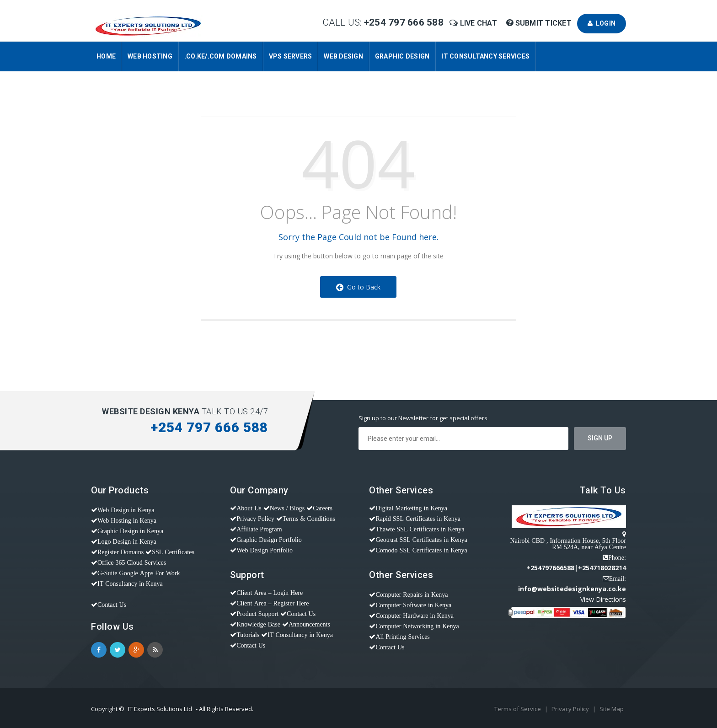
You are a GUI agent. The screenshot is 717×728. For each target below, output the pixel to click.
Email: (618, 578)
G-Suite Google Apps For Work (139, 573)
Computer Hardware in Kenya (415, 616)
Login (602, 23)
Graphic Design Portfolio (269, 540)
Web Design (343, 56)
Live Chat (474, 23)
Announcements (309, 624)
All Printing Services (402, 637)
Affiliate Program (259, 529)
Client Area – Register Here (273, 603)
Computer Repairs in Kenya (412, 594)
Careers (323, 508)
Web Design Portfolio (265, 550)
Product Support (257, 614)
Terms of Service (518, 709)
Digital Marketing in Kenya (411, 508)
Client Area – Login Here (270, 593)
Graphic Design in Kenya (130, 531)
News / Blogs (287, 508)
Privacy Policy (255, 519)
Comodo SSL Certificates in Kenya (421, 550)
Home (106, 56)
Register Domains (120, 552)
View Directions (603, 599)
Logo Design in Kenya (127, 541)
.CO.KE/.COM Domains (221, 56)
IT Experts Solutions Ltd (160, 709)
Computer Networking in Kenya (417, 626)
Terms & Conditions (309, 519)
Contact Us (112, 605)
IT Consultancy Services (485, 56)
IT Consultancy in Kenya (130, 583)
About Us (249, 508)
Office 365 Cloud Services (132, 562)
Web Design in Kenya (126, 510)
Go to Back (358, 287)
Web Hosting (150, 56)
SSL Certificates (173, 552)
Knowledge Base (258, 624)
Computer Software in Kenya (413, 605)
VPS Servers (291, 56)
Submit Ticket (540, 23)
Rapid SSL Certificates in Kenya (418, 519)
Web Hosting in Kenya (127, 520)
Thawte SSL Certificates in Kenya (420, 529)
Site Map (612, 709)
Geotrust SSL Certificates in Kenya (421, 540)
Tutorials (248, 635)
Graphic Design (402, 56)
